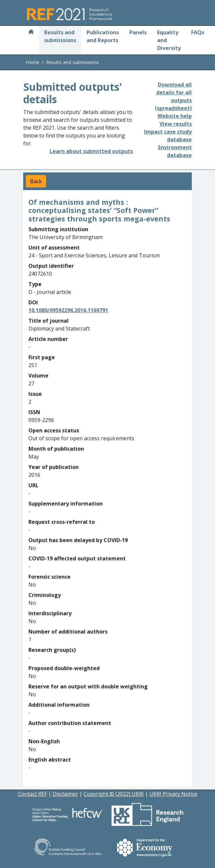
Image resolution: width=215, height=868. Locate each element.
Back (36, 181)
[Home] (31, 32)
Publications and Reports (103, 36)
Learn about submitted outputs (91, 151)
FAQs (198, 32)
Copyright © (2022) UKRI (114, 794)
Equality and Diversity (169, 40)
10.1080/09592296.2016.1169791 (68, 310)
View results (176, 124)
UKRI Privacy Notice (173, 794)
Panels (138, 32)
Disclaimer (65, 794)
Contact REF (33, 794)
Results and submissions (60, 36)
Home (33, 62)
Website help (175, 116)
